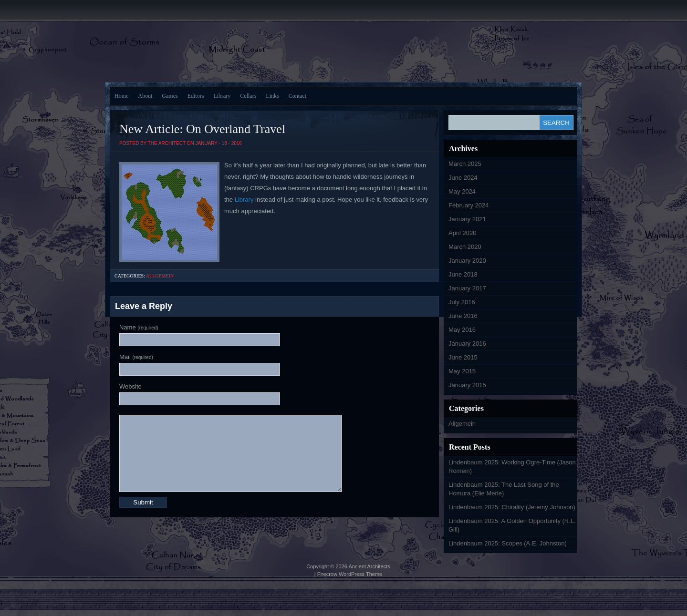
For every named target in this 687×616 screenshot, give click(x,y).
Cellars (248, 96)
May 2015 (462, 371)
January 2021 (467, 219)
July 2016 (462, 302)
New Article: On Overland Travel (202, 129)
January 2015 (467, 385)
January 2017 (467, 288)
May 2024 (462, 191)
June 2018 (463, 274)
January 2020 (467, 261)
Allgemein (160, 276)
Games (170, 96)
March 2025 (465, 164)
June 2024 (463, 178)
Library (222, 96)
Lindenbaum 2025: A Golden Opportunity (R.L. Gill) (512, 525)
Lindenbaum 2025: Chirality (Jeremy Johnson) (512, 507)
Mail (136, 357)
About (145, 96)
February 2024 (469, 205)
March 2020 (465, 247)
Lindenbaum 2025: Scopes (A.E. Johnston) (508, 543)
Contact (297, 96)
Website (130, 386)
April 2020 (463, 233)
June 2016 (463, 316)
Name (139, 327)
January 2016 (467, 344)
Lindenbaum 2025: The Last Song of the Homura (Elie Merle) (504, 489)
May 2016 (462, 330)
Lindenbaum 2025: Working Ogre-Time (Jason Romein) (512, 467)
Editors (196, 96)
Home (121, 96)
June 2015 (463, 357)
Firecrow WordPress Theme (350, 574)
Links (272, 96)
